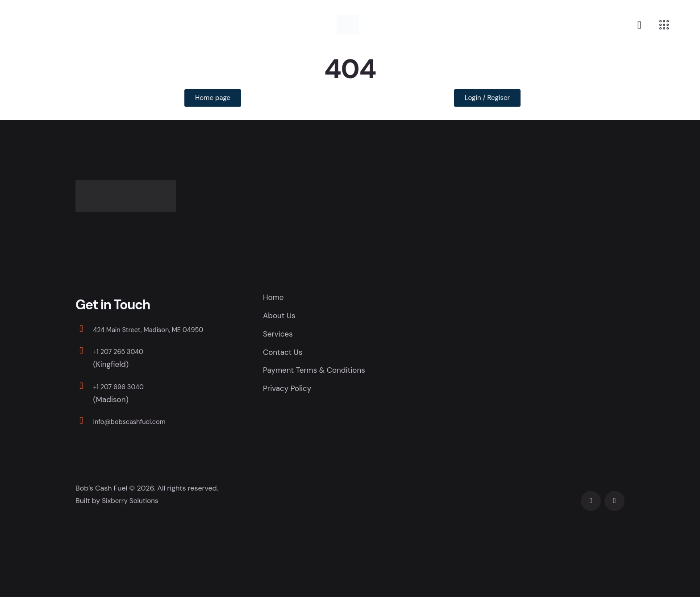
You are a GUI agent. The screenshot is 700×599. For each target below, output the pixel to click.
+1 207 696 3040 (124, 388)
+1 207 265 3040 (123, 353)
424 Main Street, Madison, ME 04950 (159, 331)
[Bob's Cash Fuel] (558, 360)
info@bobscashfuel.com (136, 423)
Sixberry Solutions (131, 502)
